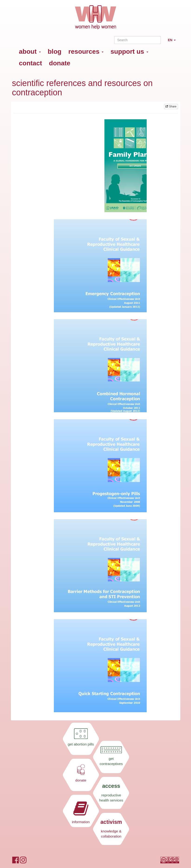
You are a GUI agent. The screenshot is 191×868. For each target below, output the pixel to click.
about (30, 52)
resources (86, 52)
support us (129, 52)
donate (60, 63)
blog (55, 52)
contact (31, 63)
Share (171, 106)
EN (173, 42)
